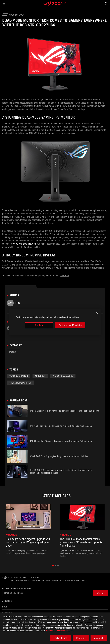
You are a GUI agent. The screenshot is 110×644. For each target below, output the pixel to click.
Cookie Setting (60, 638)
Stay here (39, 325)
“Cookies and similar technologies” (59, 631)
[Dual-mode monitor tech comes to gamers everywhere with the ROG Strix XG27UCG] (49, 581)
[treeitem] (28, 531)
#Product (40, 376)
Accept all (99, 638)
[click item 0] (53, 565)
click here (64, 276)
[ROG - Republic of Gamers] (55, 4)
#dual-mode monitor (20, 383)
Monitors (13, 352)
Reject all (81, 638)
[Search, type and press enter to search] (106, 4)
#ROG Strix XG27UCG (63, 376)
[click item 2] (58, 565)
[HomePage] (5, 578)
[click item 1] (56, 565)
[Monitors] (35, 578)
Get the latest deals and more (17, 588)
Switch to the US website (70, 325)
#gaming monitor (19, 376)
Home (5, 607)
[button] (4, 4)
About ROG (7, 601)
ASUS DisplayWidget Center (26, 244)
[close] (97, 313)
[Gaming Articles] (19, 578)
